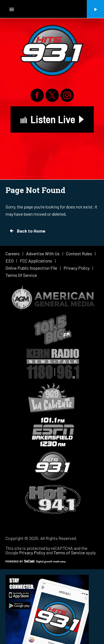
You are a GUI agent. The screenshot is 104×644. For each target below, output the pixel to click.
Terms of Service (69, 552)
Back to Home (27, 231)
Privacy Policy (32, 552)
